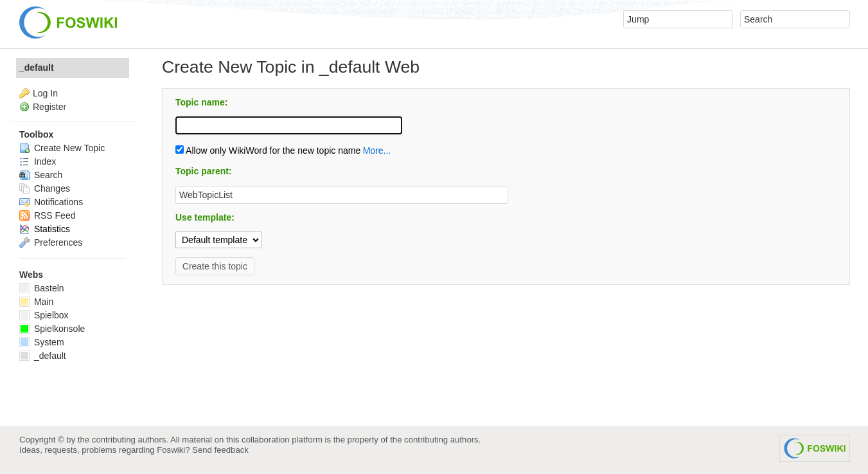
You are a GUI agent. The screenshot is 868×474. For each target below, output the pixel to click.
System (42, 342)
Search (41, 175)
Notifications (51, 202)
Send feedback (220, 450)
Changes (45, 188)
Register (49, 107)
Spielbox (44, 315)
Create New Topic (62, 148)
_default (37, 68)
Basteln (42, 288)
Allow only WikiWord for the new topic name (268, 150)
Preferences (51, 242)
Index (38, 161)
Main (36, 302)
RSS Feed (47, 215)
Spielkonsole (52, 329)
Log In (45, 93)
